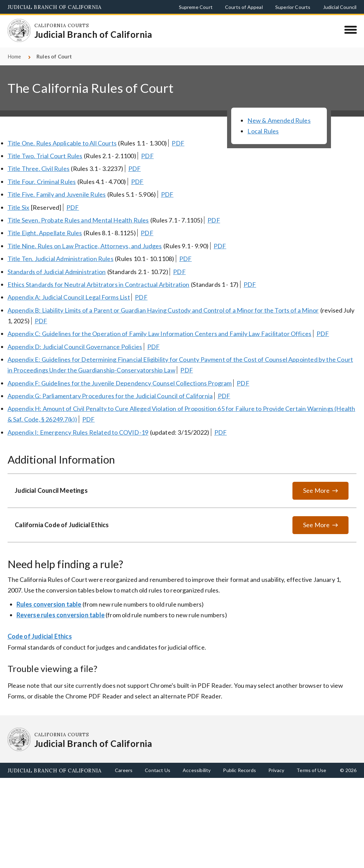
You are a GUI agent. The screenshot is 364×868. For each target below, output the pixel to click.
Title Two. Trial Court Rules (45, 156)
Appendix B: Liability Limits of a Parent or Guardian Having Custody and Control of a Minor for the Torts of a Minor (163, 310)
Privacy (276, 770)
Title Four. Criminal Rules (42, 182)
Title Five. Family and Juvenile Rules (57, 194)
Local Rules (263, 131)
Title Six (19, 207)
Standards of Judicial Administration (57, 272)
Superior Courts (293, 7)
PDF (178, 143)
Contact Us (158, 770)
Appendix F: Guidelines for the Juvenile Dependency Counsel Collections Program (120, 383)
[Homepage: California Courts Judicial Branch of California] (19, 31)
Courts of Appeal (244, 7)
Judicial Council (340, 7)
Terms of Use (311, 770)
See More (316, 490)
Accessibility (197, 770)
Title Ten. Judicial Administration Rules (61, 259)
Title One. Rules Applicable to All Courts (62, 143)
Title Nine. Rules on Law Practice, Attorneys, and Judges (85, 246)
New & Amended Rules (279, 120)
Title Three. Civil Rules (39, 169)
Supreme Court (196, 7)
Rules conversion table (49, 604)
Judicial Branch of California (55, 7)
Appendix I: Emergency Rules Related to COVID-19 (78, 432)
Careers (124, 770)
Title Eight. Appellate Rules (45, 233)
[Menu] (350, 30)
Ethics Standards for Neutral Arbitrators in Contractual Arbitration (99, 284)
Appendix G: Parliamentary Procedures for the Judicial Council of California (110, 396)
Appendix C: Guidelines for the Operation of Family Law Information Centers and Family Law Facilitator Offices (160, 334)
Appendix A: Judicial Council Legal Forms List (69, 297)
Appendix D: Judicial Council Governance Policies (75, 347)
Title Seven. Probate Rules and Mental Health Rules (78, 220)
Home (14, 56)
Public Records (239, 770)
